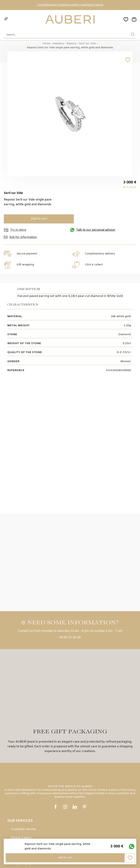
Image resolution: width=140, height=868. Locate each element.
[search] (133, 35)
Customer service (24, 741)
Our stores (19, 819)
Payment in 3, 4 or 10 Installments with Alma (42, 784)
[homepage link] (70, 20)
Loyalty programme (25, 801)
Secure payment (23, 758)
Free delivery (20, 767)
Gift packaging (21, 775)
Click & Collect (21, 750)
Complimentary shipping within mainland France (70, 5)
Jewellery (58, 44)
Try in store (15, 230)
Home (46, 44)
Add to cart (37, 219)
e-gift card (18, 793)
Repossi (71, 44)
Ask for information (20, 237)
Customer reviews (24, 827)
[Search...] (65, 35)
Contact (17, 836)
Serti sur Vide (87, 44)
